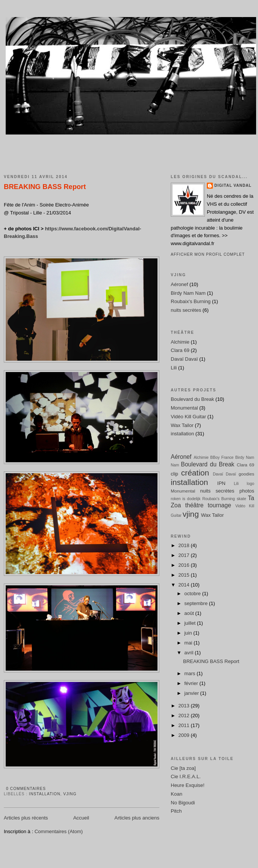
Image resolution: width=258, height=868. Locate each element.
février (192, 683)
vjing (70, 794)
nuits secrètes (186, 310)
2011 (185, 725)
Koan (176, 794)
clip (175, 474)
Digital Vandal (233, 185)
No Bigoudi (183, 803)
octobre (193, 594)
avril (190, 653)
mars (191, 673)
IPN (222, 483)
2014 (185, 585)
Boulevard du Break (192, 399)
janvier (192, 693)
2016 (185, 565)
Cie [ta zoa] (183, 768)
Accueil (81, 818)
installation (45, 794)
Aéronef (179, 284)
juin (189, 633)
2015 (185, 575)
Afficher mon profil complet (208, 254)
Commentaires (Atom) (59, 831)
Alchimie (180, 342)
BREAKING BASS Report (45, 187)
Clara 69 (180, 350)
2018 (185, 545)
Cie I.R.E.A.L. (186, 777)
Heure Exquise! (188, 785)
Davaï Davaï (184, 359)
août (190, 613)
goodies (246, 474)
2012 (185, 716)
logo (250, 484)
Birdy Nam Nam (188, 293)
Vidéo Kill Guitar (188, 417)
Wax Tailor (182, 425)
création (195, 473)
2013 (185, 706)
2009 (185, 735)
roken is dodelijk (186, 499)
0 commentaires (26, 789)
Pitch (176, 811)
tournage (220, 505)
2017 (185, 555)
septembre (197, 603)
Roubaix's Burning (191, 301)
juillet (191, 623)
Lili (174, 368)
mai (189, 643)
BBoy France (222, 457)
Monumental (184, 408)
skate (241, 499)
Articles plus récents (26, 818)
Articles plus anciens (137, 818)
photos (247, 491)
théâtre (194, 505)
